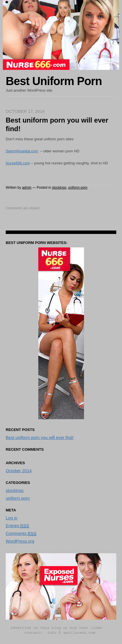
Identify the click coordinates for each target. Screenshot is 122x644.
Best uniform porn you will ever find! (40, 437)
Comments (21, 533)
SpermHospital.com (22, 151)
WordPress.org (20, 541)
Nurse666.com (18, 163)
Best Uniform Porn (54, 81)
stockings (59, 188)
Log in (12, 518)
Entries (17, 526)
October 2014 (19, 471)
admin (27, 188)
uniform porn (78, 188)
